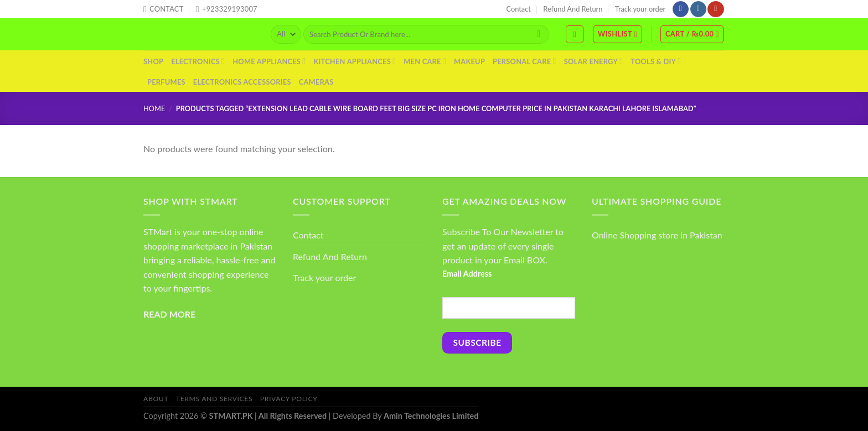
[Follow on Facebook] (681, 9)
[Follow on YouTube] (715, 9)
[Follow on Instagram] (698, 9)
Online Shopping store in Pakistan (657, 235)
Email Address (467, 274)
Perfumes (166, 82)
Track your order (640, 9)
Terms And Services (214, 399)
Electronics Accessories (242, 82)
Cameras (316, 82)
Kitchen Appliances (355, 61)
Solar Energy (594, 61)
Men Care (425, 61)
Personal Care (525, 61)
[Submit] (539, 34)
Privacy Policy (289, 399)
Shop (153, 61)
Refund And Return (573, 9)
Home (154, 108)
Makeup (469, 61)
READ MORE (169, 314)
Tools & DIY (656, 61)
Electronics (198, 61)
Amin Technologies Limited (431, 416)
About (156, 399)
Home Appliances (269, 61)
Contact (519, 9)
